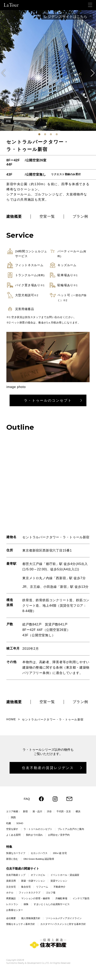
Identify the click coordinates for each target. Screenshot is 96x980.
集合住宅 (26, 887)
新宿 (25, 811)
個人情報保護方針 (31, 918)
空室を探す (12, 829)
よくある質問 (13, 835)
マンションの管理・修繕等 (36, 898)
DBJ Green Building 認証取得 (39, 859)
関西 (13, 817)
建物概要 (14, 216)
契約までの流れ (34, 835)
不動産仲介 (59, 887)
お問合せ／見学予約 (59, 835)
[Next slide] (91, 73)
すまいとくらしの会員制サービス (52, 904)
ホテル (10, 893)
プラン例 (80, 216)
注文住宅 (11, 887)
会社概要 (11, 918)
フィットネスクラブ (30, 893)
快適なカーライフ (16, 853)
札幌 (9, 823)
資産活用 (11, 881)
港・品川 (37, 811)
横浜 (78, 811)
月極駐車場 (61, 898)
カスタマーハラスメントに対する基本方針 (63, 924)
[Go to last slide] (5, 73)
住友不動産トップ (16, 875)
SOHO (20, 823)
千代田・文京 (64, 811)
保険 (26, 904)
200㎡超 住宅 (60, 853)
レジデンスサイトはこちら (66, 17)
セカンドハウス (39, 853)
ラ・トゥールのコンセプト (48, 400)
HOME (11, 719)
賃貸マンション (59, 881)
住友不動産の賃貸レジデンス (48, 768)
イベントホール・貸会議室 (65, 875)
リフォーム (42, 887)
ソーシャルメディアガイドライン (64, 918)
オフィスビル (38, 875)
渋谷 (49, 811)
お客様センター (15, 910)
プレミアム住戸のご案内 (71, 829)
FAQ (27, 799)
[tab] (39, 134)
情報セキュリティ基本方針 (21, 924)
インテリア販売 (81, 898)
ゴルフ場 (50, 893)
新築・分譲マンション (33, 881)
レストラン (12, 904)
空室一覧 (47, 216)
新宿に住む (12, 859)
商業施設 (11, 898)
